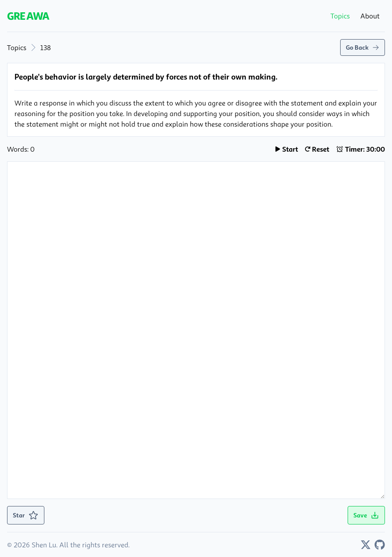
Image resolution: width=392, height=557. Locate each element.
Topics (17, 47)
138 (46, 47)
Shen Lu (44, 545)
